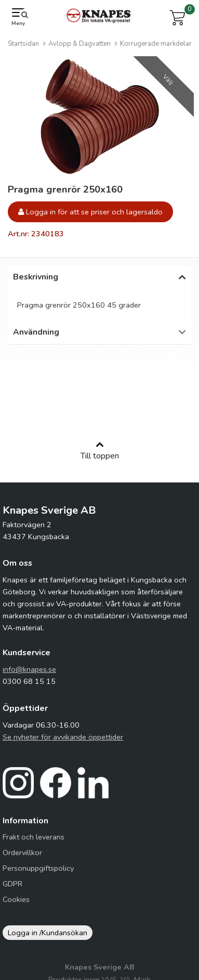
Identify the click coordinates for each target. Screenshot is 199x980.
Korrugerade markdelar (156, 44)
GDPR (12, 889)
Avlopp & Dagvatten (79, 44)
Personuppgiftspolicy (38, 873)
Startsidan (23, 44)
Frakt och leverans (34, 842)
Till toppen (100, 456)
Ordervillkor (22, 858)
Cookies (16, 905)
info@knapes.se (29, 674)
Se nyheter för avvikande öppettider (63, 742)
